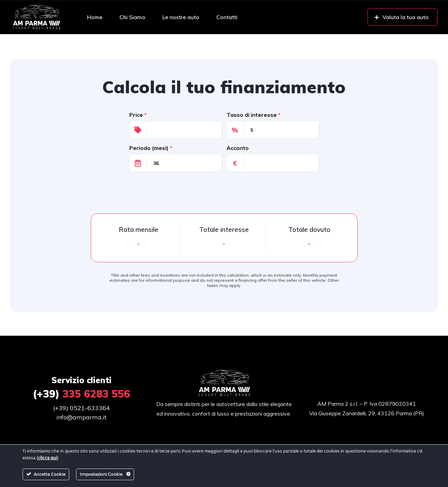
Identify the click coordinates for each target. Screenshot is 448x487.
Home (95, 17)
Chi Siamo (132, 17)
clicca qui (47, 458)
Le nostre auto (181, 17)
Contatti (227, 17)
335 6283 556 (81, 394)
